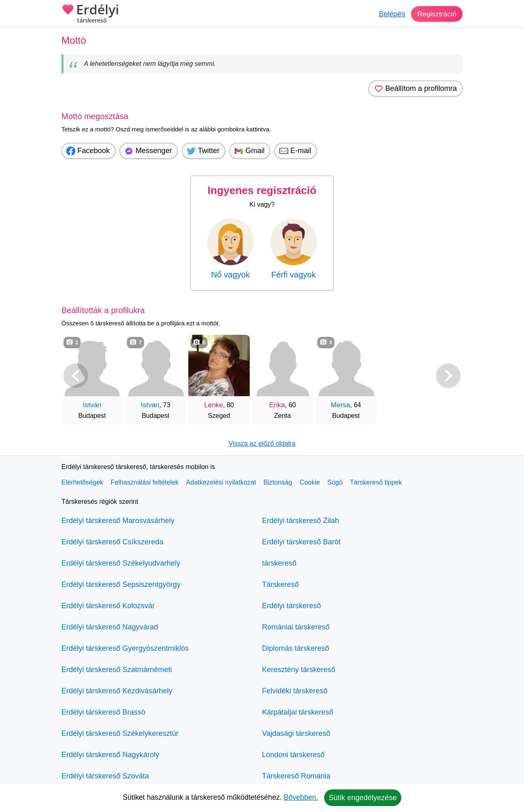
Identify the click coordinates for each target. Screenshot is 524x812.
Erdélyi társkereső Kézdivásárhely (117, 691)
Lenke (213, 405)
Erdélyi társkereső (291, 606)
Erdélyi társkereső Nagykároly (110, 755)
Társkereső (280, 584)
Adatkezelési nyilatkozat (221, 482)
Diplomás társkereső (296, 648)
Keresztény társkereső (299, 670)
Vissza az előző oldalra (262, 443)
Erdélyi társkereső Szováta (105, 776)
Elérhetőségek (82, 482)
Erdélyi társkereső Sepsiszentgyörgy (121, 584)
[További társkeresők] (448, 376)
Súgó (335, 482)
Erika (277, 405)
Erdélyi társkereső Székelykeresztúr (120, 733)
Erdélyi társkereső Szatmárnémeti (117, 670)
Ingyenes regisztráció (262, 190)
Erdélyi (90, 14)
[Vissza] (76, 376)
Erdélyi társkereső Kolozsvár (108, 606)
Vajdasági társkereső (296, 733)
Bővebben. (301, 797)
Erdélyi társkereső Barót (301, 542)
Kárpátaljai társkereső (298, 712)
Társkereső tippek (376, 482)
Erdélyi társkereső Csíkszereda (112, 542)
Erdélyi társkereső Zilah (300, 521)
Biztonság (278, 482)
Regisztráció (436, 14)
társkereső (279, 563)
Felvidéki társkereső (295, 691)
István (92, 405)
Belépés (391, 14)
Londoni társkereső (293, 755)
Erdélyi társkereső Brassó (103, 712)
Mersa (340, 405)
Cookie (310, 482)
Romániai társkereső (296, 627)
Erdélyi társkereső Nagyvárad (110, 627)
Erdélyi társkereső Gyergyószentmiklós (125, 648)
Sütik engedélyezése (363, 798)
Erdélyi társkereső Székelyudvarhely (121, 563)
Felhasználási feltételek (145, 482)
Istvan (150, 405)
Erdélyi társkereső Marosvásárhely (118, 521)
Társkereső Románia (296, 776)
